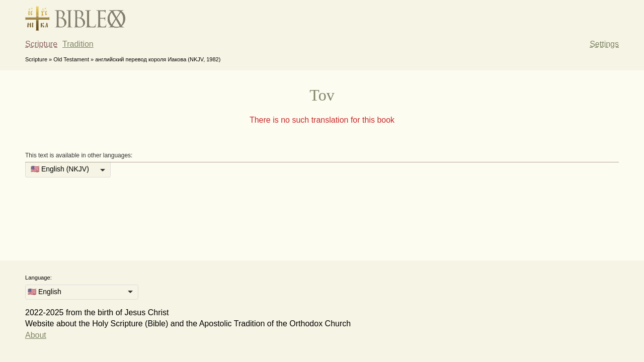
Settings (604, 44)
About (36, 335)
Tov (322, 95)
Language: (38, 278)
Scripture (41, 44)
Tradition (78, 44)
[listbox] (68, 170)
